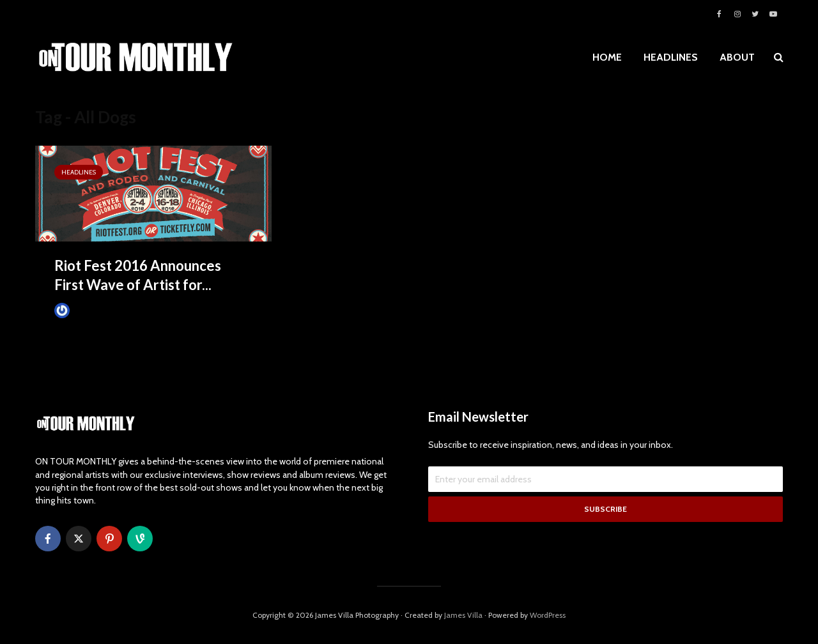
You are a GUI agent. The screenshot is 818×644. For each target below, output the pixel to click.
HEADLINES (671, 57)
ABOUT (737, 57)
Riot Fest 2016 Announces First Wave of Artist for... (138, 275)
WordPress (548, 615)
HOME (607, 57)
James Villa (83, 310)
